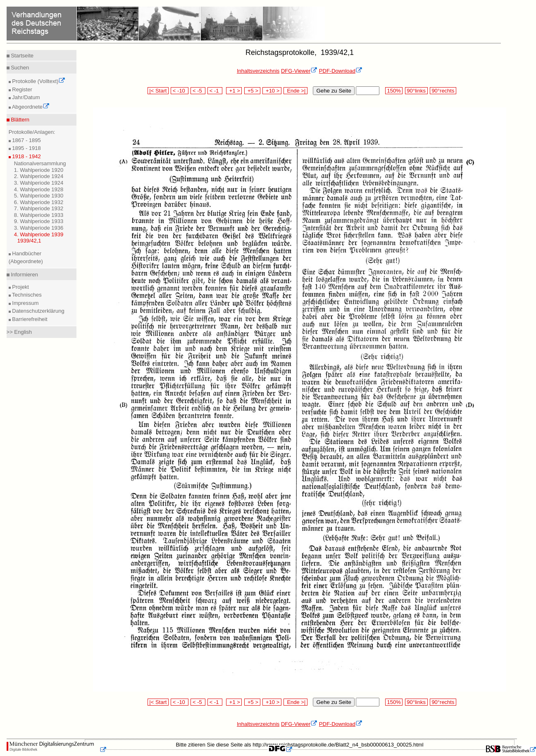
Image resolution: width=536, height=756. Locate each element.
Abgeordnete (30, 107)
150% (394, 91)
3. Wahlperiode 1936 (39, 228)
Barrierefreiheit (29, 319)
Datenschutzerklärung (38, 311)
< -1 (215, 91)
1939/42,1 (29, 241)
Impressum (25, 303)
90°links (416, 91)
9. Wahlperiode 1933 (39, 221)
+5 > (252, 91)
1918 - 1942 (26, 156)
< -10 (180, 91)
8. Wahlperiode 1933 (39, 215)
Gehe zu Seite (334, 91)
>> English (19, 332)
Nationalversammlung (40, 163)
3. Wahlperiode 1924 (39, 183)
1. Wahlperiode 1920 (39, 170)
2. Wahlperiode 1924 (39, 176)
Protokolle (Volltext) (38, 81)
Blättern (19, 120)
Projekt (20, 287)
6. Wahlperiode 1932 (39, 202)
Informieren (24, 275)
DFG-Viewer (299, 71)
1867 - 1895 (26, 140)
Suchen (19, 68)
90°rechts (443, 91)
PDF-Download (341, 71)
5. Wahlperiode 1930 (39, 196)
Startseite (22, 56)
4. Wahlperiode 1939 (39, 234)
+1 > (234, 91)
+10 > (272, 91)
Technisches (26, 295)
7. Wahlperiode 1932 (39, 208)
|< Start (158, 91)
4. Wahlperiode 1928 (39, 189)
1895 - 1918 (26, 148)
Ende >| (295, 91)
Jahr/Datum (25, 97)
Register (21, 89)
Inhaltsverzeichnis (258, 71)
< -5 (198, 91)
